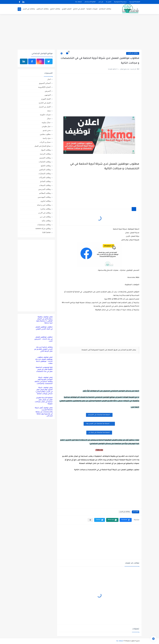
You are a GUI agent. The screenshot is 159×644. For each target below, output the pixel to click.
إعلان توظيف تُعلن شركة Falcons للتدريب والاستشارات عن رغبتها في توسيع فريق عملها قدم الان (44, 412)
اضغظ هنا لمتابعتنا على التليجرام (99, 415)
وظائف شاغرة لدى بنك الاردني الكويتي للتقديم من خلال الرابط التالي (43, 349)
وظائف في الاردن (29, 9)
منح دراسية (47, 138)
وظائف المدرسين (44, 189)
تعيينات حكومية (92, 9)
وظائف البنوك (46, 150)
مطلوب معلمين (45, 134)
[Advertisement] (80, 32)
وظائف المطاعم (105, 9)
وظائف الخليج (55, 9)
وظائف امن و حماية (44, 205)
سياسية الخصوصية (120, 2)
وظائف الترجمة (45, 154)
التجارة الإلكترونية (44, 87)
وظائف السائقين (42, 9)
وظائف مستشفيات (44, 225)
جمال (49, 118)
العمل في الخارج (79, 9)
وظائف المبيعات (45, 185)
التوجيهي (48, 95)
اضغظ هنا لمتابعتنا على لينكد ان (99, 433)
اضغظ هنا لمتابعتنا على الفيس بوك (99, 424)
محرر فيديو (47, 130)
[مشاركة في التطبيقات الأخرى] (90, 520)
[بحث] (19, 9)
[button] (126, 520)
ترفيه (49, 111)
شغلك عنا (79, 2)
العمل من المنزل (45, 107)
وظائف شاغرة (46, 209)
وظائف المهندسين (44, 197)
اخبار (49, 79)
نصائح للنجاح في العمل (43, 146)
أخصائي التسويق (45, 83)
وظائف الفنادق (45, 181)
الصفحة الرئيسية (135, 2)
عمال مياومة (46, 122)
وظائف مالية (46, 221)
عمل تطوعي (46, 126)
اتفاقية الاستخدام (90, 2)
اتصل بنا (109, 2)
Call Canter (46, 232)
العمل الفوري (67, 9)
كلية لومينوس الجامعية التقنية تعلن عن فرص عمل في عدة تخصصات (44, 370)
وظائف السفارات (45, 173)
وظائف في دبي (45, 217)
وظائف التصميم (45, 158)
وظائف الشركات (45, 177)
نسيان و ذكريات (45, 142)
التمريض (48, 91)
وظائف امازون (46, 201)
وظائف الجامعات (45, 162)
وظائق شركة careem (43, 228)
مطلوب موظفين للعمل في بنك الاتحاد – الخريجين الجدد (43, 339)
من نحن (101, 2)
